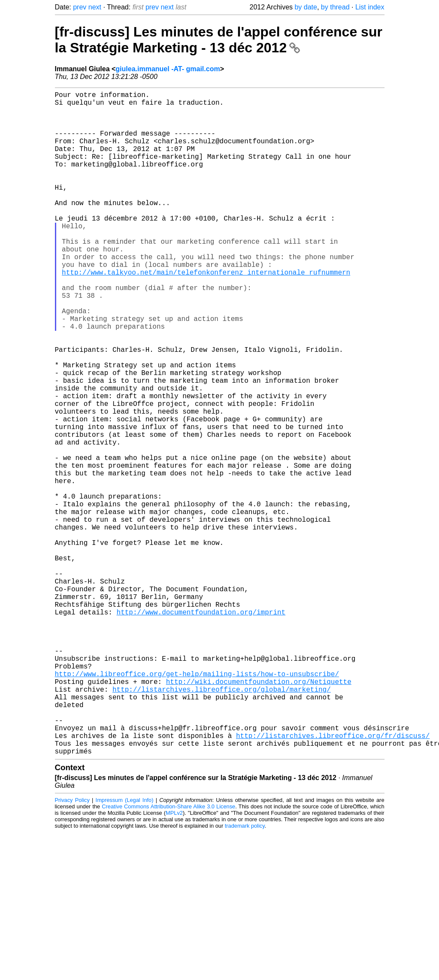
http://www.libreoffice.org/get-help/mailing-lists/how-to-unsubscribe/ (197, 804)
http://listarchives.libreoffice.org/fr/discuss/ (333, 880)
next (95, 7)
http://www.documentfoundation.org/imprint (201, 729)
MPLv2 (174, 960)
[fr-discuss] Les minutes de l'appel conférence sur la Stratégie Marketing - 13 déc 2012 (219, 40)
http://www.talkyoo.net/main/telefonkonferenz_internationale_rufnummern (206, 313)
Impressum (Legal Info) (125, 948)
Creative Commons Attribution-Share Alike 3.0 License (168, 954)
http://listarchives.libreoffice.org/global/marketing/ (222, 823)
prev (80, 7)
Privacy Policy (72, 948)
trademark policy (245, 973)
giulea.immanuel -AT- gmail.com (168, 69)
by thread (335, 7)
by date (306, 7)
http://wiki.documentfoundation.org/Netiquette (259, 814)
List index (370, 7)
